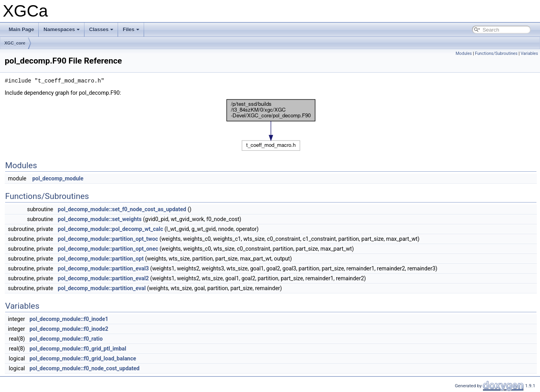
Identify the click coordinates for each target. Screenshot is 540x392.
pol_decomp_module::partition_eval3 (103, 268)
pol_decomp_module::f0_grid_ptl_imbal (78, 349)
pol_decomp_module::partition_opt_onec (108, 249)
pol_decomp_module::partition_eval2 (103, 278)
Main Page (21, 29)
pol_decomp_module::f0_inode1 (69, 319)
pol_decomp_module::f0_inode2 (69, 329)
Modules (464, 53)
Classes (101, 29)
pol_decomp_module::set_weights (100, 219)
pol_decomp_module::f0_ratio (66, 339)
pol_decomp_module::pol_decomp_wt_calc (110, 229)
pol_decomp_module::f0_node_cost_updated (85, 368)
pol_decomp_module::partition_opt (101, 259)
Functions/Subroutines (496, 53)
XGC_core (15, 43)
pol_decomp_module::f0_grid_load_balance (83, 358)
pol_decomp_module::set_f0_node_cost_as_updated (122, 209)
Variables (529, 53)
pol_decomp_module (58, 178)
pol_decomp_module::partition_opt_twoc (108, 239)
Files (131, 29)
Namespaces (62, 29)
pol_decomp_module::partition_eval (102, 288)
